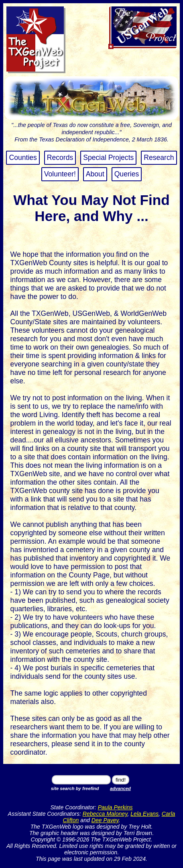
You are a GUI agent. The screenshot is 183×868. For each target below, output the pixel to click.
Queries (127, 174)
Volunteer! (60, 174)
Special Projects (108, 158)
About (95, 174)
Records (60, 158)
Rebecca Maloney (105, 814)
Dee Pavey (105, 820)
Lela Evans (144, 814)
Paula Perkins (115, 807)
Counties (23, 158)
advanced (120, 788)
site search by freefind (75, 788)
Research (159, 158)
